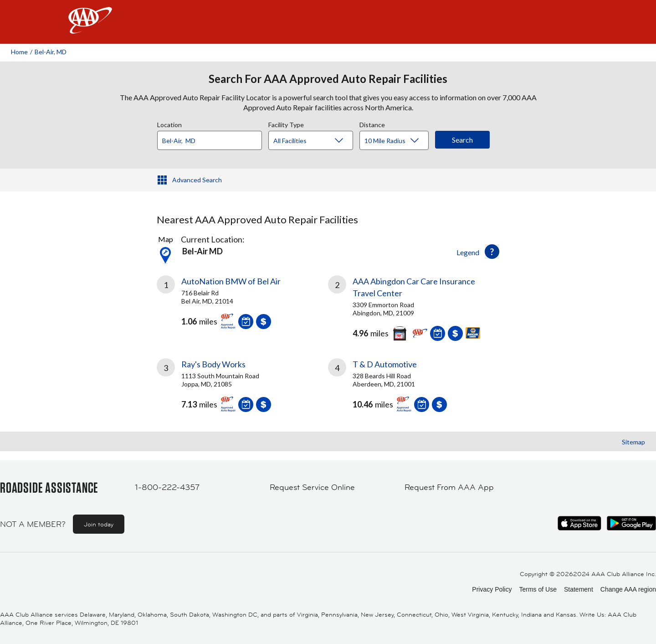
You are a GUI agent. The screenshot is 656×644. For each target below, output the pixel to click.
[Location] (210, 140)
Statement (579, 589)
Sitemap (633, 442)
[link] (242, 306)
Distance (372, 124)
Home (19, 52)
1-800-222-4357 (167, 487)
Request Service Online (312, 487)
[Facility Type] (318, 141)
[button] (492, 252)
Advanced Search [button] (197, 180)
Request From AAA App (449, 487)
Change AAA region (628, 589)
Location (169, 124)
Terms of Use (538, 589)
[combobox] (213, 138)
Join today (99, 524)
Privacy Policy (492, 589)
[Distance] (397, 141)
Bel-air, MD (51, 52)
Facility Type (286, 124)
